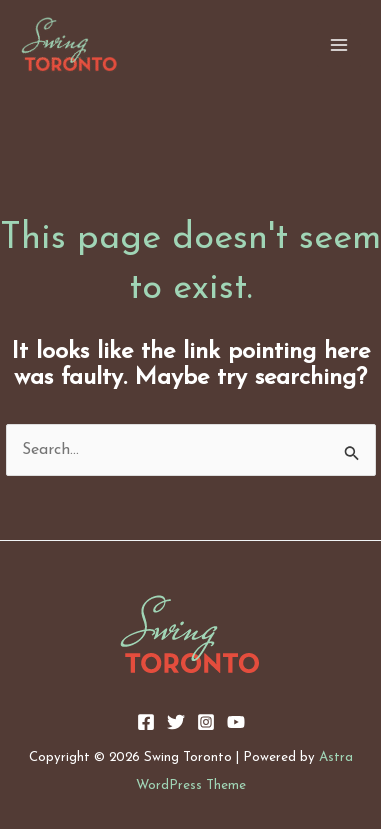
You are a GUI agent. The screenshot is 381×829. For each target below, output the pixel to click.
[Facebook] (146, 722)
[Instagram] (206, 722)
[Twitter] (176, 722)
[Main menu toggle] (339, 45)
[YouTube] (236, 722)
